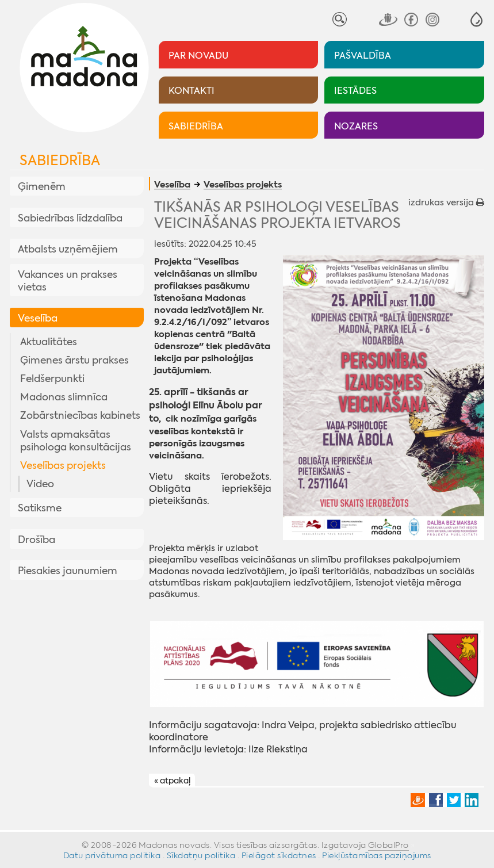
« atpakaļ (172, 781)
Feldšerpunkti (52, 378)
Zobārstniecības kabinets (80, 415)
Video (40, 484)
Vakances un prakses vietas (68, 281)
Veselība (38, 318)
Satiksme (40, 508)
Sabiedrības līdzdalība (70, 218)
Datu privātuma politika (112, 855)
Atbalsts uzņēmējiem (68, 249)
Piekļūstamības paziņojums (377, 855)
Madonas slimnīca (64, 397)
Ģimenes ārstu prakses (74, 360)
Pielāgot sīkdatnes (279, 855)
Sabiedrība (60, 160)
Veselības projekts (63, 465)
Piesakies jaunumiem (68, 571)
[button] (476, 19)
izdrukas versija (446, 202)
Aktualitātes (49, 342)
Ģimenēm (42, 186)
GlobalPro (388, 845)
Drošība (37, 540)
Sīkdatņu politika (201, 855)
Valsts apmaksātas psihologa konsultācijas (76, 441)
